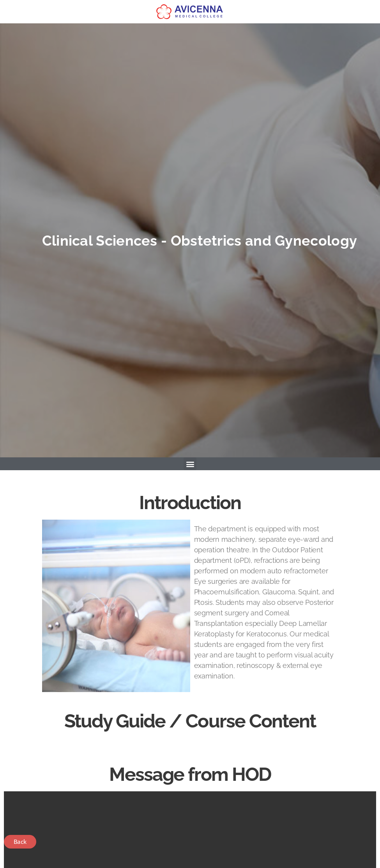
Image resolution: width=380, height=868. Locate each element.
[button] (190, 464)
